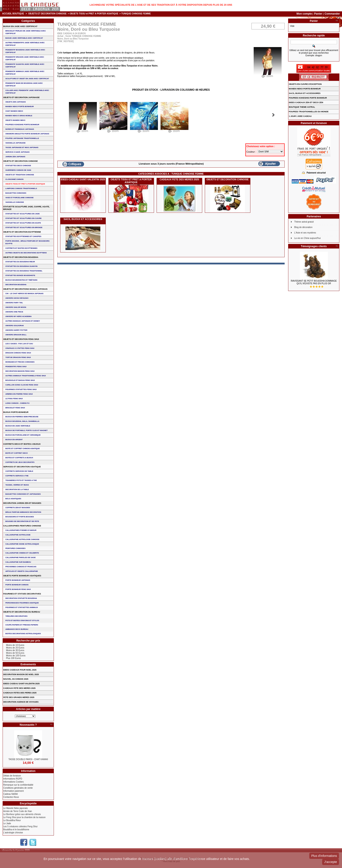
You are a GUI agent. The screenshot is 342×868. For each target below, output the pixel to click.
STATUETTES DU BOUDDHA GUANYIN (21, 266)
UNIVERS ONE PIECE (14, 312)
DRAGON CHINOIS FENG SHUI (18, 353)
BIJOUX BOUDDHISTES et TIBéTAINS (21, 280)
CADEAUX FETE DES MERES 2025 (179, 179)
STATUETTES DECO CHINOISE (18, 166)
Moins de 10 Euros (15, 645)
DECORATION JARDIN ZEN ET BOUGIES (22, 503)
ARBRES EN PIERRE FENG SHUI (19, 394)
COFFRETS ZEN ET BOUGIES (18, 508)
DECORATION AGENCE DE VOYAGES (21, 702)
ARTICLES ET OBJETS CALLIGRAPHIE (22, 571)
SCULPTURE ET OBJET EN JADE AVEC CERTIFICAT (27, 79)
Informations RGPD (13, 779)
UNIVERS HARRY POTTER (16, 330)
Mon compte (304, 14)
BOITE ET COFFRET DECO (17, 453)
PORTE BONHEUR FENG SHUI (18, 589)
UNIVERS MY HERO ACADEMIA (19, 316)
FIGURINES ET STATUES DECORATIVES (22, 594)
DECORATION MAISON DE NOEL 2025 (21, 674)
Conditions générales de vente (18, 788)
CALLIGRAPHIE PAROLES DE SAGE (21, 557)
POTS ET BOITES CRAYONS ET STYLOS (22, 620)
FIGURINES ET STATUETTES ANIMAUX (22, 607)
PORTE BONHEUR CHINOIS (17, 585)
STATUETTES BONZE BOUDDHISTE (20, 275)
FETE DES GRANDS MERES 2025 (19, 697)
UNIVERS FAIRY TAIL (14, 303)
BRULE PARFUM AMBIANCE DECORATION (23, 512)
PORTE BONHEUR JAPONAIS (18, 580)
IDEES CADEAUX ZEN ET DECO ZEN (306, 102)
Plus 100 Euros (14, 658)
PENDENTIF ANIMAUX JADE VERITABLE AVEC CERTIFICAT (25, 73)
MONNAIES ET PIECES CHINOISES (20, 362)
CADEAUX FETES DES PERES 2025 (20, 693)
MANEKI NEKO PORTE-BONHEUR (20, 106)
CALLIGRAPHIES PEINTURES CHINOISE (22, 526)
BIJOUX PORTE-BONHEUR (16, 412)
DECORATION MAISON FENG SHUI (20, 371)
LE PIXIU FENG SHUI (14, 399)
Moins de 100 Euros (16, 656)
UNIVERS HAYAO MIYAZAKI (17, 298)
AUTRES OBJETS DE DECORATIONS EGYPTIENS (26, 253)
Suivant (273, 115)
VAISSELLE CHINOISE (15, 202)
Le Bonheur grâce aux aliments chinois (22, 814)
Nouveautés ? (28, 725)
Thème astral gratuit (304, 222)
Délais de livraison (12, 776)
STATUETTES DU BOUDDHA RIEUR (20, 262)
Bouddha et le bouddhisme (16, 830)
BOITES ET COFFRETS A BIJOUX (19, 458)
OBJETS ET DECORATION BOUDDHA (21, 257)
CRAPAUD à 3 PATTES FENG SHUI (20, 348)
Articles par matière (28, 709)
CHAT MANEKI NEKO (14, 111)
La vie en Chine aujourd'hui (307, 238)
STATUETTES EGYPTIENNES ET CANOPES (23, 236)
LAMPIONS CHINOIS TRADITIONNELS (21, 188)
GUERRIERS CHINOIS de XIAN (18, 170)
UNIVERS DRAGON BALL (16, 335)
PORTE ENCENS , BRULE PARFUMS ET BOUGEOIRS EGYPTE (27, 242)
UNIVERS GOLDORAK (15, 326)
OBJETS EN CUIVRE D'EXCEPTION (305, 84)
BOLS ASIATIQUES (13, 499)
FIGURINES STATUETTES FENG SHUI (21, 389)
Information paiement (14, 791)
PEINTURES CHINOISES (15, 548)
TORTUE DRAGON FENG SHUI (18, 357)
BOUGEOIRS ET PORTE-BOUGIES (20, 517)
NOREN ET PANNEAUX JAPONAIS (20, 129)
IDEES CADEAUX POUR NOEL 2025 (20, 670)
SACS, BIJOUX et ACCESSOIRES (83, 219)
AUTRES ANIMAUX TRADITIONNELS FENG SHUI (26, 376)
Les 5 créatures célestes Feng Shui (20, 826)
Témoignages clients (314, 246)
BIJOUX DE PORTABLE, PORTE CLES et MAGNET (27, 430)
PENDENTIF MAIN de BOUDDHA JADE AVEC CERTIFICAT (24, 84)
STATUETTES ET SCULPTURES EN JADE (23, 214)
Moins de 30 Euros (15, 650)
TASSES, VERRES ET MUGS (17, 485)
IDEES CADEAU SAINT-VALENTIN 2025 (83, 179)
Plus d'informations (324, 856)
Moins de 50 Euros (15, 653)
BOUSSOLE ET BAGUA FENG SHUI (20, 380)
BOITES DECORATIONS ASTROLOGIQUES (23, 634)
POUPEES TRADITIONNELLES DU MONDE (309, 112)
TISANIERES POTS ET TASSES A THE (21, 480)
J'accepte (331, 862)
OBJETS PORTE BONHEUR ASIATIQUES (22, 576)
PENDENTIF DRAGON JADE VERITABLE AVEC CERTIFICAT (25, 58)
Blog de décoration (303, 227)
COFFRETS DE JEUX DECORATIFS (20, 462)
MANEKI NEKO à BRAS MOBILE (19, 116)
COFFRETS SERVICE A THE (17, 476)
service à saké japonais (18, 152)
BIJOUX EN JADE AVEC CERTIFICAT (20, 26)
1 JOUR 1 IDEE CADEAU (300, 116)
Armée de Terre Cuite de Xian (18, 811)
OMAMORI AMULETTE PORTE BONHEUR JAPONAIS (27, 134)
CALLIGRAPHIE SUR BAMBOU (18, 562)
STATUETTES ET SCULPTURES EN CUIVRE (24, 218)
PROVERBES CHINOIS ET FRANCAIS (21, 567)
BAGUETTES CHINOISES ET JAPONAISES (23, 494)
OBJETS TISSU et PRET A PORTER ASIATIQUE (94, 14)
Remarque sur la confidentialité (18, 785)
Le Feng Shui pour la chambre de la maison (24, 817)
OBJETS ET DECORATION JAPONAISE (21, 97)
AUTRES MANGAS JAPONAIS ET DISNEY (23, 321)
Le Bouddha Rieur (12, 820)
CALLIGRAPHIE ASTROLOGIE (18, 535)
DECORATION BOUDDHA (16, 285)
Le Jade (7, 823)
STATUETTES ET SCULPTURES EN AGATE (23, 223)
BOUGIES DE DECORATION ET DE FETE (22, 521)
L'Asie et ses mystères (305, 233)
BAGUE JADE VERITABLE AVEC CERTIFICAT (24, 38)
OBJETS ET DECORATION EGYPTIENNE (22, 232)
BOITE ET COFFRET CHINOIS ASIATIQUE (23, 448)
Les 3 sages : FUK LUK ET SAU (19, 344)
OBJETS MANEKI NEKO (15, 120)
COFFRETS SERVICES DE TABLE (19, 471)
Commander (332, 14)
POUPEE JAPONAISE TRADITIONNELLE (22, 138)
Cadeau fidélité (11, 794)
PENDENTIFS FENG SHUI (16, 367)
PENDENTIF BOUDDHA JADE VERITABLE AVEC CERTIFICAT (25, 51)
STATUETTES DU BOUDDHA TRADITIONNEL (24, 271)
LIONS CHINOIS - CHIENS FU (17, 403)
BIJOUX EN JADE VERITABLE (18, 426)
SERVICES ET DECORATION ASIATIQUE (22, 467)
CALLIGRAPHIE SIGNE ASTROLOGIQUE (22, 544)
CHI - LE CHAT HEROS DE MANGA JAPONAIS (24, 294)
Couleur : (252, 152)
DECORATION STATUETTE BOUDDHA (21, 598)
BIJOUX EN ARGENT (14, 440)
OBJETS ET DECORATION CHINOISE (47, 14)
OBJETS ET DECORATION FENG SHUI (21, 339)
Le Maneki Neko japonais (15, 808)
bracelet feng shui (15, 408)
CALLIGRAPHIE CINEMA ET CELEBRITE (22, 553)
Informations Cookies (14, 782)
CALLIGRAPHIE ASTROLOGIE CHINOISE (22, 539)
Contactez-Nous (11, 797)
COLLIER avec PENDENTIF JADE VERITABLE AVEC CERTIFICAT (27, 92)
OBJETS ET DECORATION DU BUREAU (22, 612)
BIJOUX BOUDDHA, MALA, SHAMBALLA (22, 421)
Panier (318, 14)
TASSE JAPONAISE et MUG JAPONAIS (22, 147)
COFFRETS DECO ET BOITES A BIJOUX (22, 444)
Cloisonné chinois (15, 179)
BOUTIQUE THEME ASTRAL (302, 107)
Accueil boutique (13, 14)
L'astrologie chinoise (13, 833)
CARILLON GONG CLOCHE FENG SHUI (22, 385)
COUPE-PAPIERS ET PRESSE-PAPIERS (22, 625)
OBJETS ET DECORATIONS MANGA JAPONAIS (25, 289)
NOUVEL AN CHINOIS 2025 (16, 679)
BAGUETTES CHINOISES (16, 193)
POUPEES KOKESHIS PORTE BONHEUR (22, 125)
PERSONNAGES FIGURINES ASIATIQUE (22, 603)
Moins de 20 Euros (15, 648)
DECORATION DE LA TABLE (17, 489)
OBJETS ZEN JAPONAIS (16, 102)
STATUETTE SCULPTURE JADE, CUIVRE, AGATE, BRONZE (27, 208)
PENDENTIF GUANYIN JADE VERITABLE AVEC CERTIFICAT (25, 66)
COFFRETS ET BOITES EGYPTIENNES (21, 248)
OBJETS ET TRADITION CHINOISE (20, 175)
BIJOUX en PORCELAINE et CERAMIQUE (23, 435)
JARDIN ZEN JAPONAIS (15, 157)
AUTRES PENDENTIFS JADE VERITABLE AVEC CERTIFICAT (25, 44)
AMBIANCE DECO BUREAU (17, 629)
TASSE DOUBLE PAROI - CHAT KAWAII (28, 759)
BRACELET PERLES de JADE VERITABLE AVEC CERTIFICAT (26, 32)
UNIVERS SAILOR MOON (16, 307)
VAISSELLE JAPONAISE (15, 143)
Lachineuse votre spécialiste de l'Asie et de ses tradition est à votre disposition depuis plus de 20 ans (161, 5)
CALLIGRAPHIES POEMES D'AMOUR (21, 530)
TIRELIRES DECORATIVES (16, 616)
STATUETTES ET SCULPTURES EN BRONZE (24, 227)
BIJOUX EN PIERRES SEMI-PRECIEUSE (22, 417)
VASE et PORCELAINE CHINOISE (20, 198)
